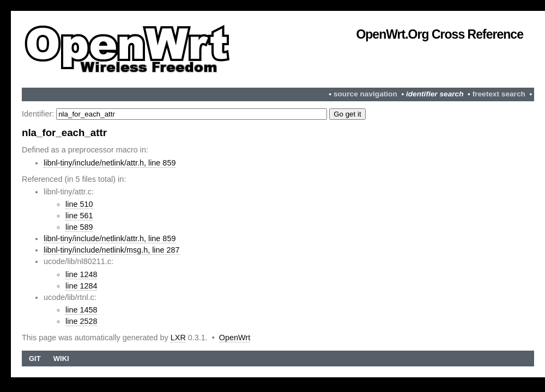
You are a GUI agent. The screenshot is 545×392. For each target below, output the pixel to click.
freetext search (499, 94)
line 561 (79, 216)
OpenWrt (235, 338)
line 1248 (81, 274)
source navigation (365, 94)
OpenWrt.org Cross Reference (440, 34)
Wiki (61, 359)
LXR (178, 338)
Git (35, 359)
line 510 (79, 204)
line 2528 (81, 321)
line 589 (79, 227)
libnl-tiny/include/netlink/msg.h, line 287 (112, 250)
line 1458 (81, 310)
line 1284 (81, 286)
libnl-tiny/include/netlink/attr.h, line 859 (110, 163)
